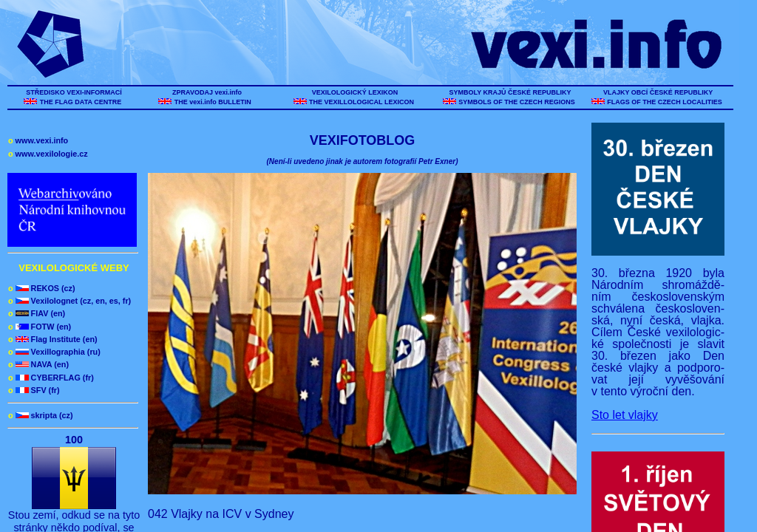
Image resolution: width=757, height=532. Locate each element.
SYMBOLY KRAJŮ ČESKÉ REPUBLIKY (510, 92)
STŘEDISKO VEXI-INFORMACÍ (74, 92)
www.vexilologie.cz (48, 154)
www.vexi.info (38, 140)
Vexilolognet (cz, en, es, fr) (69, 301)
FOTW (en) (40, 327)
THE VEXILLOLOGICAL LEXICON (362, 102)
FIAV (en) (37, 313)
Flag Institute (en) (53, 339)
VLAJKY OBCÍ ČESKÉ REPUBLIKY (658, 92)
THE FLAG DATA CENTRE (80, 102)
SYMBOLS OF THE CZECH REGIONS (517, 102)
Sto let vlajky (625, 415)
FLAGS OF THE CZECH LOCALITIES (665, 102)
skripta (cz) (41, 415)
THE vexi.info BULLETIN (214, 102)
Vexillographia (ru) (54, 352)
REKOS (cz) (42, 288)
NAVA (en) (38, 364)
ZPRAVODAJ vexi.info (207, 92)
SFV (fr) (34, 390)
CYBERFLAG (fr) (51, 378)
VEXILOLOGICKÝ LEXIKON (355, 92)
